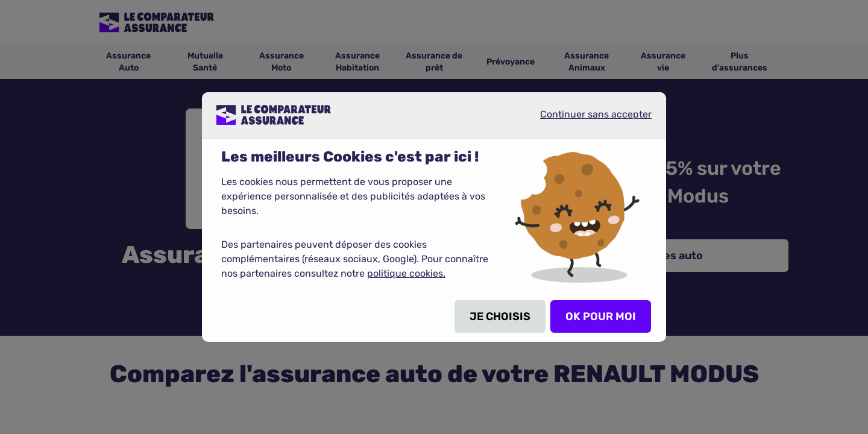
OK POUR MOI (601, 316)
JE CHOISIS (500, 316)
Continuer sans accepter (586, 119)
